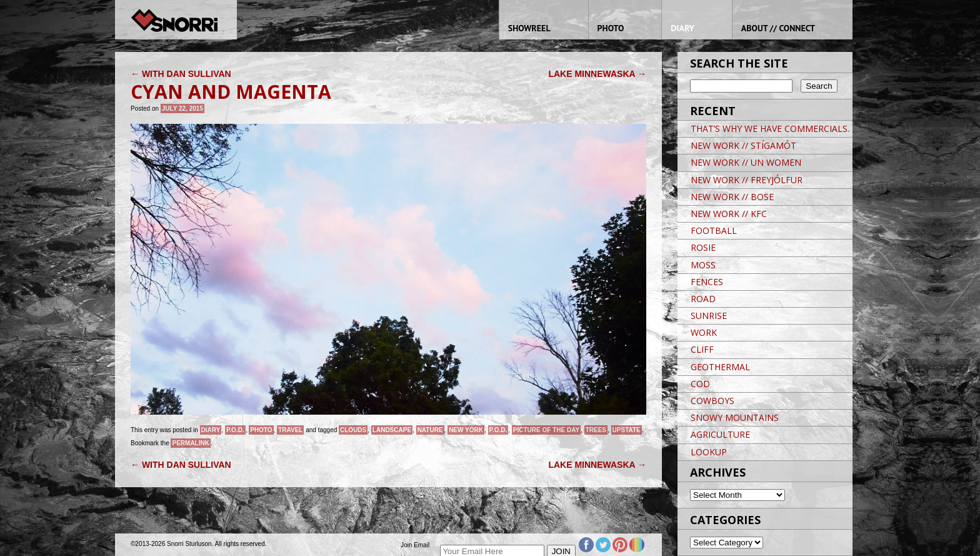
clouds (353, 430)
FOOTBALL (714, 230)
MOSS (703, 265)
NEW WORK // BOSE (732, 197)
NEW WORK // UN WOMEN (746, 162)
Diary (211, 430)
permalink (190, 443)
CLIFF (702, 349)
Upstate (627, 430)
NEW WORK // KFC (729, 214)
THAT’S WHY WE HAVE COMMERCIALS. (770, 129)
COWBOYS (712, 401)
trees (596, 430)
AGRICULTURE (720, 434)
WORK (704, 332)
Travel (290, 430)
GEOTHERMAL (720, 367)
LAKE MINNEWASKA (597, 74)
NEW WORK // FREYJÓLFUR (747, 180)
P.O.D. (235, 430)
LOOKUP (709, 452)
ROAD (703, 299)
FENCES (707, 282)
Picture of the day (546, 430)
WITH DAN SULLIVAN (181, 74)
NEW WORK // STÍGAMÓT (743, 145)
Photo (261, 430)
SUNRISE (709, 316)
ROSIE (703, 247)
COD (700, 384)
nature (430, 430)
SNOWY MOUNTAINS (735, 417)
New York (466, 430)
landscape (392, 430)
